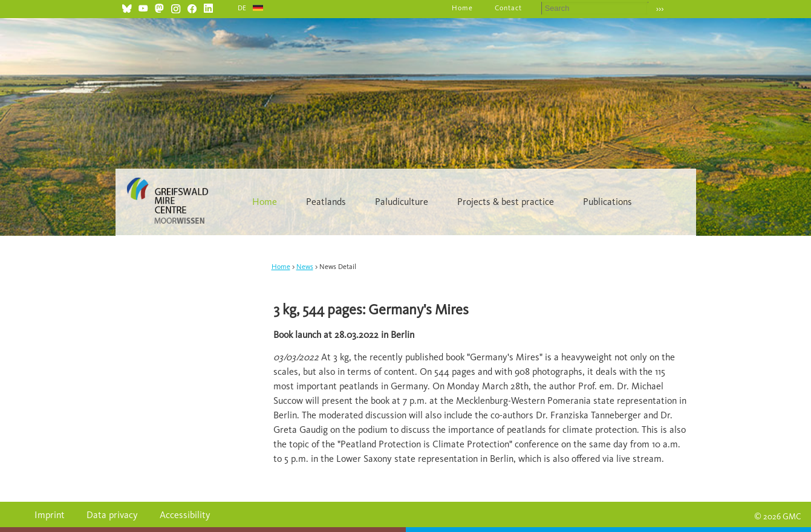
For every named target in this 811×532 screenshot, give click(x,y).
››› (660, 9)
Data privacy (112, 515)
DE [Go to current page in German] (243, 8)
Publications (607, 202)
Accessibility (185, 515)
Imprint (50, 515)
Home (462, 8)
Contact (508, 8)
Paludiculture (402, 202)
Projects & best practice (506, 202)
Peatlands (326, 202)
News (305, 267)
